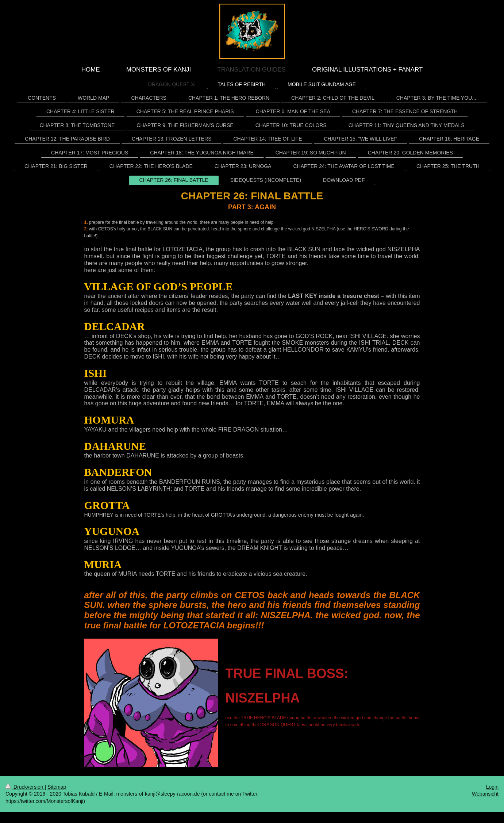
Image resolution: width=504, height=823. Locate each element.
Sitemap (57, 787)
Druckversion (25, 787)
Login (492, 787)
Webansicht (485, 794)
